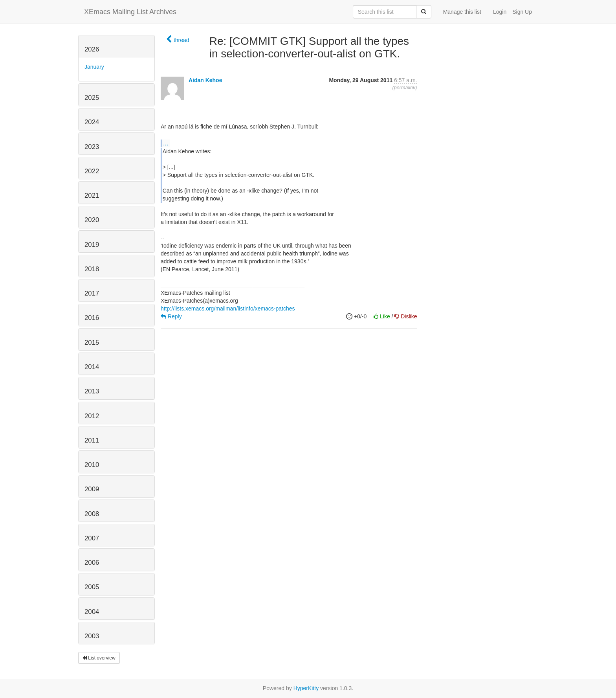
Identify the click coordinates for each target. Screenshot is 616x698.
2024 (92, 122)
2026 (92, 49)
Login (500, 12)
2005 (92, 587)
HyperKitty (306, 688)
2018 (92, 269)
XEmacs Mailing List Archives (130, 12)
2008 (92, 514)
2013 (92, 391)
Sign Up (522, 12)
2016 (92, 318)
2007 (92, 538)
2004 (92, 612)
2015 (92, 343)
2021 (92, 196)
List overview (99, 658)
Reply (171, 316)
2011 (92, 440)
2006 (92, 563)
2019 (92, 245)
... (166, 143)
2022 (92, 171)
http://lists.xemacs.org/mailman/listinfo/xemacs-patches (228, 309)
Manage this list (462, 12)
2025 (92, 98)
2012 (92, 416)
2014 (92, 367)
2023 (92, 147)
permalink (405, 88)
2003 (92, 636)
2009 (92, 489)
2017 (92, 293)
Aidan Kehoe (205, 80)
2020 (92, 220)
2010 (92, 465)
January (94, 67)
